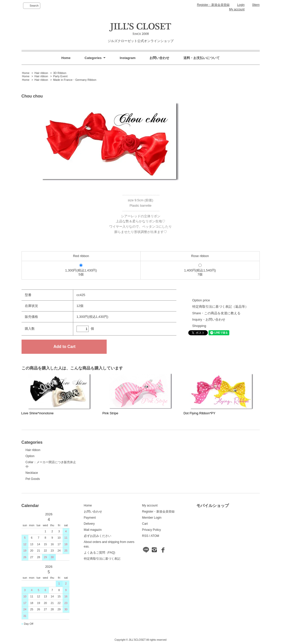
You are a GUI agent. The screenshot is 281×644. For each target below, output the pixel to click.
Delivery (89, 524)
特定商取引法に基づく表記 (102, 559)
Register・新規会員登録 (213, 5)
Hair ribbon (41, 73)
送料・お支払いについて (202, 58)
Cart (145, 524)
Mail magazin (93, 530)
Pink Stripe (110, 413)
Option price (201, 300)
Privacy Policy (152, 530)
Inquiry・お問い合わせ (209, 319)
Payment (90, 518)
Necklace (32, 473)
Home (66, 58)
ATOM (155, 536)
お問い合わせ (159, 58)
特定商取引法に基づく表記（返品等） (220, 307)
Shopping (199, 326)
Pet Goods (33, 479)
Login (241, 5)
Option (30, 456)
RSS (145, 536)
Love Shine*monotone (38, 413)
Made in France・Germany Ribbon (75, 80)
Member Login (152, 518)
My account (237, 9)
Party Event (60, 76)
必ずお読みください (98, 536)
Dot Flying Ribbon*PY (199, 413)
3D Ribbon (60, 73)
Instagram (128, 58)
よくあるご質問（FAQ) (100, 553)
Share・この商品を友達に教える (217, 313)
